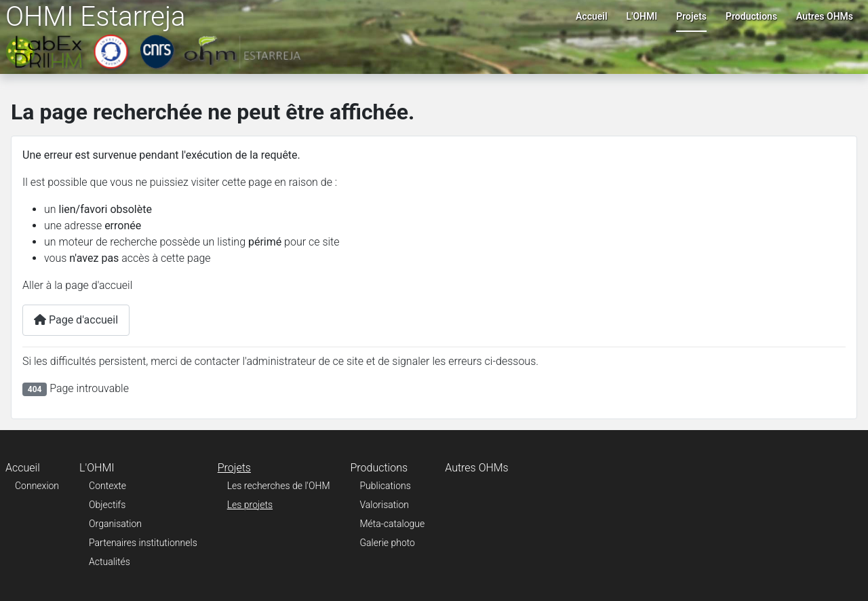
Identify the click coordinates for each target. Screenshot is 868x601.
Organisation (115, 524)
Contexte (107, 486)
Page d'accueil (76, 320)
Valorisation (384, 505)
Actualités (110, 562)
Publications (386, 486)
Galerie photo (388, 543)
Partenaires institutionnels (143, 543)
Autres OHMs (825, 16)
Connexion (37, 486)
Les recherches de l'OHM (279, 486)
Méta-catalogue (393, 524)
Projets (691, 16)
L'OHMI (642, 16)
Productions (751, 16)
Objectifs (107, 505)
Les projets (250, 505)
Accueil (592, 16)
